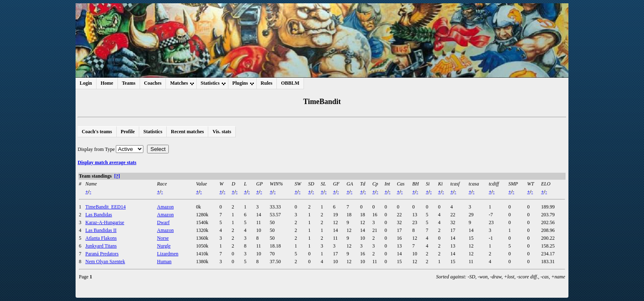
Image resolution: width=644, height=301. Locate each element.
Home (107, 83)
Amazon (165, 207)
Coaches (153, 83)
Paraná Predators (102, 254)
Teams (129, 83)
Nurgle (164, 246)
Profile (128, 132)
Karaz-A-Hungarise (105, 222)
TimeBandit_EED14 (106, 207)
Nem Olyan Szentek (105, 262)
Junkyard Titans (101, 246)
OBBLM (290, 83)
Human (164, 262)
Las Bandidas (99, 215)
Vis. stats (222, 132)
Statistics (153, 132)
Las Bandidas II (101, 230)
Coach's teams (97, 132)
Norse (163, 238)
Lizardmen (168, 254)
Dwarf (163, 222)
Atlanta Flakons (101, 238)
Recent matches (187, 132)
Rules (267, 83)
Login (86, 83)
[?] (117, 176)
